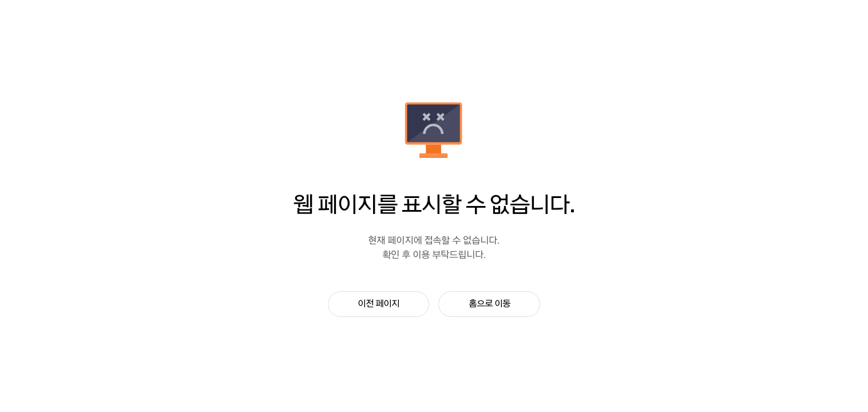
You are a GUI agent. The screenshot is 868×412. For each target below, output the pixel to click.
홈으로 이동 (490, 304)
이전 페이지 (378, 304)
